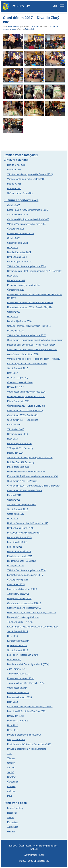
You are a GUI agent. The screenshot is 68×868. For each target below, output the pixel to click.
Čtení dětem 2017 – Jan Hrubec (23, 420)
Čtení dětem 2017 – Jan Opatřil (22, 415)
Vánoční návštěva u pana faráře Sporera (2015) (30, 174)
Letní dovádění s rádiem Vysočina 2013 (26, 711)
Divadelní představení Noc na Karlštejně (27, 749)
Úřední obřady (14, 660)
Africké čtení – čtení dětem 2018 (23, 354)
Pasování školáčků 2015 (19, 552)
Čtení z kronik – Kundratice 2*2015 (24, 603)
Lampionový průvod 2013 (19, 697)
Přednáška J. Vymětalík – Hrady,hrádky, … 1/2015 (31, 613)
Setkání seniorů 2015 (17, 509)
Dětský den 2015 (15, 566)
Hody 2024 (13, 248)
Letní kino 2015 (15, 547)
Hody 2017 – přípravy (18, 378)
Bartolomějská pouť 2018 (19, 321)
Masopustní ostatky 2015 (19, 599)
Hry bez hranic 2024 (17, 257)
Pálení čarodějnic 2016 (18, 467)
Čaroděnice (13, 782)
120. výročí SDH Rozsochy (20, 448)
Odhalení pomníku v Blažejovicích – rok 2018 (29, 326)
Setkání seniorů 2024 (17, 243)
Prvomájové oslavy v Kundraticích (24, 285)
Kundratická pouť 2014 (18, 641)
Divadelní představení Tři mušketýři (24, 735)
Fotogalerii (30, 29)
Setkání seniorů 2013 (17, 650)
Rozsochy (12, 813)
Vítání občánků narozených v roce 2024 (26, 224)
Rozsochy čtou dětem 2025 (20, 233)
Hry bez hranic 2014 (17, 646)
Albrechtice (13, 827)
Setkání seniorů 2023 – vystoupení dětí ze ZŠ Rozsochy (34, 271)
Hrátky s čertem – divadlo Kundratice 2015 (28, 523)
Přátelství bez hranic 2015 (20, 556)
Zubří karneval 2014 (17, 669)
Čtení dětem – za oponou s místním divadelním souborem (35, 340)
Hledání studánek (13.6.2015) (22, 561)
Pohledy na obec (15, 803)
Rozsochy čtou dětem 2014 (20, 678)
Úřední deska (25, 846)
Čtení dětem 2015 (16, 584)
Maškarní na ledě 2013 (18, 721)
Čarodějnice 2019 (16, 290)
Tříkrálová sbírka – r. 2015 (20, 622)
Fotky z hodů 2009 (16, 740)
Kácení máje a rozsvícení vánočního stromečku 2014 (33, 627)
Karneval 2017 (14, 425)
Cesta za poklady (16, 514)
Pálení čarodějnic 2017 (18, 401)
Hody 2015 (13, 519)
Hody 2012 (13, 725)
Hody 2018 (13, 317)
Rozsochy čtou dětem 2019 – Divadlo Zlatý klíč (30, 307)
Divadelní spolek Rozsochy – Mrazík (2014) (28, 664)
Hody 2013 (13, 702)
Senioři (11, 772)
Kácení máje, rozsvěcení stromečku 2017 (27, 364)
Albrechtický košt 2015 (18, 594)
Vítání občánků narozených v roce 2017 (26, 335)
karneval (11, 786)
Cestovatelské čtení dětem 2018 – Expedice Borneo (32, 350)
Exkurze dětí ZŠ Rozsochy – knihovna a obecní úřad (33, 476)
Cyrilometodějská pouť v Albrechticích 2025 (28, 219)
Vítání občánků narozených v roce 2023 (26, 266)
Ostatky (11, 763)
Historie (11, 832)
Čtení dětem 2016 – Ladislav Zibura (24, 490)
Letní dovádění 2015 (17, 542)
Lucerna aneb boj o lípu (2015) (22, 589)
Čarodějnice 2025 (16, 229)
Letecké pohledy (15, 808)
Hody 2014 (13, 636)
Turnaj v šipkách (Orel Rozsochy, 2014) (26, 683)
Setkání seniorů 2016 (17, 434)
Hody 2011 (13, 730)
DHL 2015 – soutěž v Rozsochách (24, 533)
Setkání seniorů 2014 (17, 631)
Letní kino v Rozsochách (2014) (23, 655)
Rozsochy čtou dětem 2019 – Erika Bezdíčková (30, 303)
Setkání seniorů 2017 (17, 368)
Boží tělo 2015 (14, 184)
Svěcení (11, 768)
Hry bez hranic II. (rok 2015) (21, 528)
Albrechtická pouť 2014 (18, 674)
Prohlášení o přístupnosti (45, 846)
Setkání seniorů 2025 (17, 215)
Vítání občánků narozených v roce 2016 (26, 392)
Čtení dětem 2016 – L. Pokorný (22, 481)
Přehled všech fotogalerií (21, 155)
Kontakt (13, 846)
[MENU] (62, 6)
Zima (10, 754)
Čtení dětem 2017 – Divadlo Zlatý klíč (26, 406)
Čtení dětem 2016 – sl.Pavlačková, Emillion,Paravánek (34, 486)
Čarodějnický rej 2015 (18, 580)
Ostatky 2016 (14, 500)
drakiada (11, 791)
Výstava (11, 758)
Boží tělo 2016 (14, 170)
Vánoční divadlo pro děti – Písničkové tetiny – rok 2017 (34, 359)
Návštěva (12, 777)
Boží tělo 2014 (14, 188)
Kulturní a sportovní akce (21, 200)
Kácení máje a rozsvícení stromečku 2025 (27, 210)
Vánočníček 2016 (16, 429)
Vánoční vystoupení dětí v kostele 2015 (26, 179)
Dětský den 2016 (15, 453)
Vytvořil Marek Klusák (34, 855)
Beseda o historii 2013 (18, 693)
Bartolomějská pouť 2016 (19, 443)
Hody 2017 (13, 373)
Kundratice (12, 822)
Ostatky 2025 (14, 238)
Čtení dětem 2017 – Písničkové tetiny (25, 411)
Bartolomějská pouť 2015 (19, 537)
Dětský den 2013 (15, 716)
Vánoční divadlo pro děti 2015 (22, 505)
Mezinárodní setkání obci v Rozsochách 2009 (29, 744)
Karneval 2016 (14, 495)
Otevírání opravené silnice (20, 382)
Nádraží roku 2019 (16, 280)
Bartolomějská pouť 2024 (19, 262)
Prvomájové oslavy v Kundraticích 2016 (26, 472)
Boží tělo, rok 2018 (16, 165)
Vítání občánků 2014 (17, 688)
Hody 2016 (13, 439)
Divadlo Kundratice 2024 (19, 252)
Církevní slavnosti (16, 160)
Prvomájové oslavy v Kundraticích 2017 (26, 397)
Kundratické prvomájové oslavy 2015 (25, 575)
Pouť (10, 796)
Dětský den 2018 (15, 331)
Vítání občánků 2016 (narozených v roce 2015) (30, 458)
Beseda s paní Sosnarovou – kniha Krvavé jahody (31, 345)
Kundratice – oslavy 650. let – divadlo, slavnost (30, 707)
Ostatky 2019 (14, 312)
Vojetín (11, 818)
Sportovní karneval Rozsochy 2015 (24, 608)
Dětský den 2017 (15, 387)
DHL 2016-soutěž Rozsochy (21, 462)
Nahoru (34, 849)
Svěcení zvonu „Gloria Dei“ (20, 193)
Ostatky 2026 (14, 205)
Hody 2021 (13, 276)
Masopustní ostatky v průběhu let (23, 617)
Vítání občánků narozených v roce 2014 (26, 570)
